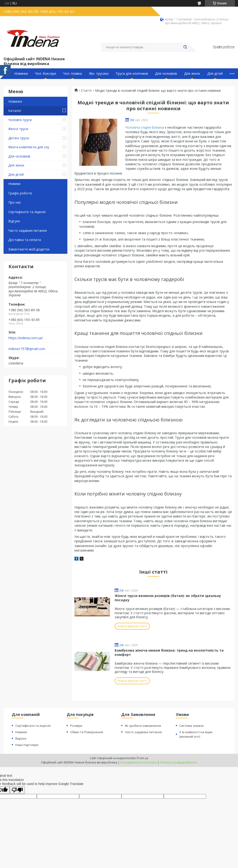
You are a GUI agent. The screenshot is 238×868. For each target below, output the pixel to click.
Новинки (21, 74)
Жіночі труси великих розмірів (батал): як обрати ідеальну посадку (168, 598)
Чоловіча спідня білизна (145, 127)
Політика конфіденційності (179, 762)
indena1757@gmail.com (27, 349)
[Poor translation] (17, 790)
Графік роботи (20, 193)
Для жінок (192, 74)
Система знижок (192, 726)
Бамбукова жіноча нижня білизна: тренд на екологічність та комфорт (169, 652)
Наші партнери (27, 745)
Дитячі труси (19, 138)
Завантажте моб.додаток (29, 249)
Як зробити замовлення (143, 726)
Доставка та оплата (25, 240)
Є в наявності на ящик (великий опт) (196, 734)
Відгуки (14, 221)
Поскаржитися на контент (138, 762)
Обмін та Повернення (87, 732)
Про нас (15, 202)
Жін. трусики (99, 74)
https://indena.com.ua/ (26, 338)
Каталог (15, 111)
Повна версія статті (132, 626)
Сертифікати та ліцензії (27, 212)
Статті (86, 91)
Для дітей (215, 74)
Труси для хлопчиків (132, 74)
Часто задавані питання (28, 230)
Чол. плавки (73, 74)
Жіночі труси (18, 129)
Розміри (76, 726)
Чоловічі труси (20, 120)
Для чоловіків (166, 74)
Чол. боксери (45, 74)
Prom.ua (143, 758)
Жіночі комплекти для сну (29, 147)
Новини (14, 184)
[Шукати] (185, 47)
